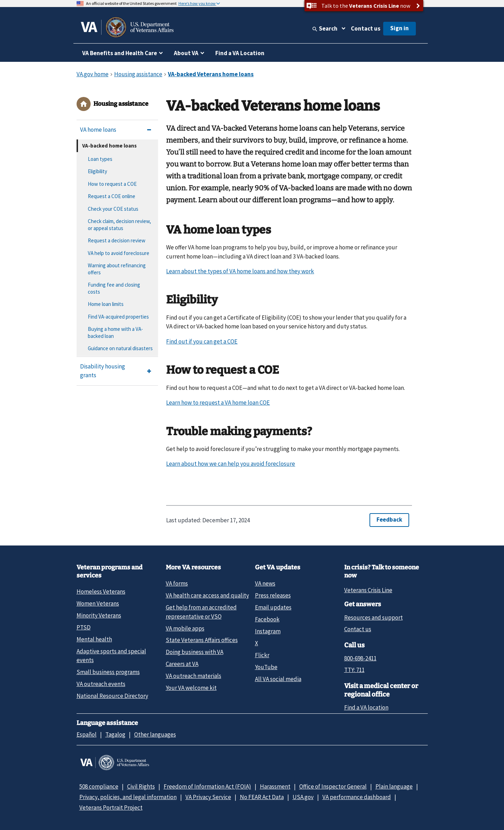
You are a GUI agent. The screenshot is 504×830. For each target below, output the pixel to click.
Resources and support (374, 617)
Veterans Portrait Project (111, 808)
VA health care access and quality (207, 595)
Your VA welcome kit (191, 688)
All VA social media (278, 679)
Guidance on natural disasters (120, 348)
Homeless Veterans (101, 592)
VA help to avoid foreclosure (119, 253)
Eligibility (97, 171)
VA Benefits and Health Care (120, 53)
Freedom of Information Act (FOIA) (207, 786)
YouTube (266, 667)
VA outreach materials (194, 676)
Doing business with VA (195, 652)
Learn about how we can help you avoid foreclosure (231, 464)
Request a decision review (117, 240)
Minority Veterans (99, 615)
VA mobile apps (185, 628)
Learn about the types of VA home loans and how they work (240, 271)
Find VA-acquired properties (118, 317)
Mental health (94, 639)
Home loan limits (106, 304)
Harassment (275, 786)
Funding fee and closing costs (114, 288)
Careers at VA (182, 664)
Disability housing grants (103, 371)
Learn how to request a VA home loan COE (218, 403)
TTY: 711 (354, 670)
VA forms (177, 583)
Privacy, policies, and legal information (128, 797)
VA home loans (98, 130)
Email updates (273, 607)
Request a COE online (112, 196)
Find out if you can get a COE (202, 341)
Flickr (262, 655)
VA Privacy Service (208, 797)
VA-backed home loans (109, 146)
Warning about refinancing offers (117, 269)
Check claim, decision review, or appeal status (119, 225)
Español (87, 734)
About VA (186, 53)
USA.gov (303, 797)
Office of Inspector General (333, 786)
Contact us (366, 28)
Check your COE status (113, 209)
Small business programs (108, 672)
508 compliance (99, 786)
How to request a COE (112, 184)
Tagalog (115, 734)
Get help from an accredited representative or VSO (201, 612)
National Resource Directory (112, 696)
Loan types (100, 159)
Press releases (273, 595)
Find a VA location (366, 707)
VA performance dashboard (357, 797)
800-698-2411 (360, 658)
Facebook (267, 619)
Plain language (394, 786)
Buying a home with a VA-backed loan (115, 332)
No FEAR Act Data (262, 797)
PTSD (84, 627)
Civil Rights (141, 786)
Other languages (155, 734)
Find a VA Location (240, 53)
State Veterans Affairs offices (202, 640)
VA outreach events (101, 684)
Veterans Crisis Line (368, 590)
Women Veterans (98, 603)
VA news (265, 583)
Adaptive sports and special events (111, 656)
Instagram (268, 631)
